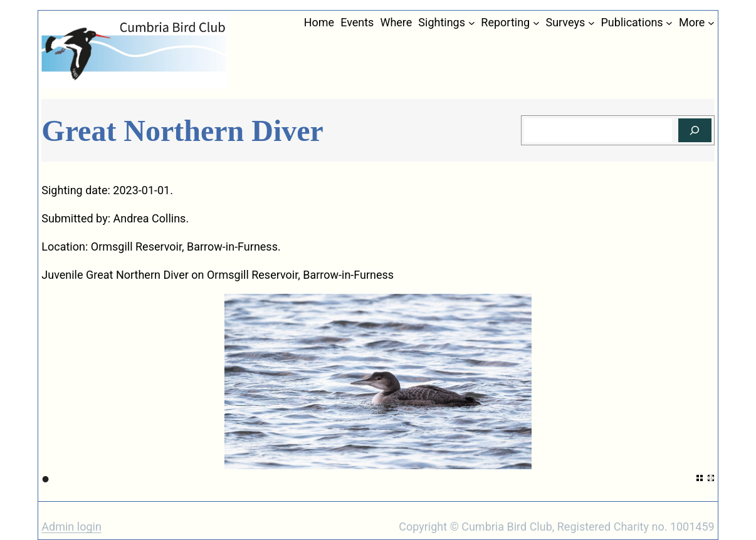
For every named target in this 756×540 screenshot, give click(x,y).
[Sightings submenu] (472, 23)
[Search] (695, 131)
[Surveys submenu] (591, 23)
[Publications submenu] (669, 23)
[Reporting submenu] (536, 23)
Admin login (71, 527)
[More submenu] (711, 23)
